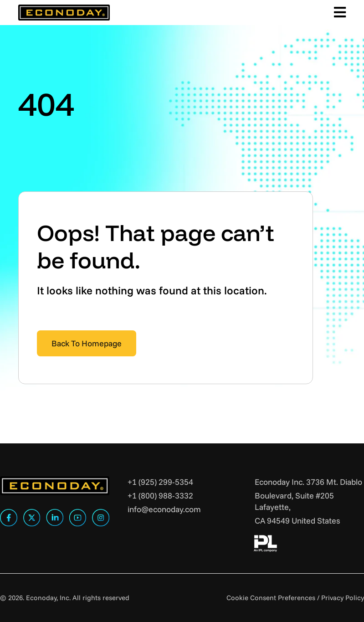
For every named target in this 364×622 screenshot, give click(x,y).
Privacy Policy (343, 598)
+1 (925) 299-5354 (160, 482)
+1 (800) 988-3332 (160, 496)
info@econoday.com (164, 509)
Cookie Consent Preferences (271, 598)
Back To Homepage (87, 343)
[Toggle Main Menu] (338, 13)
